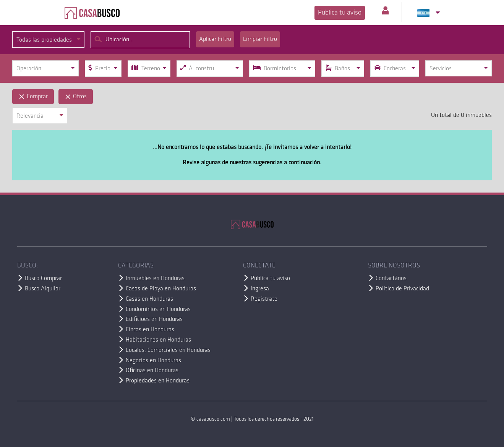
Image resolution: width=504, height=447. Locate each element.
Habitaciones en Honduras (158, 340)
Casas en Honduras (149, 299)
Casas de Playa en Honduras (161, 289)
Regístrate (264, 299)
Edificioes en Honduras (154, 319)
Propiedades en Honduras (158, 381)
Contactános (391, 279)
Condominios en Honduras (158, 309)
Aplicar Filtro (215, 39)
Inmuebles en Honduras (155, 279)
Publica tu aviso (340, 13)
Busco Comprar (43, 279)
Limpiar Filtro (260, 39)
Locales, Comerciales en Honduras (168, 350)
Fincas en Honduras (150, 330)
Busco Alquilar (43, 289)
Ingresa (260, 289)
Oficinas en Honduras (152, 371)
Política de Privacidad (402, 289)
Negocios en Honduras (153, 361)
